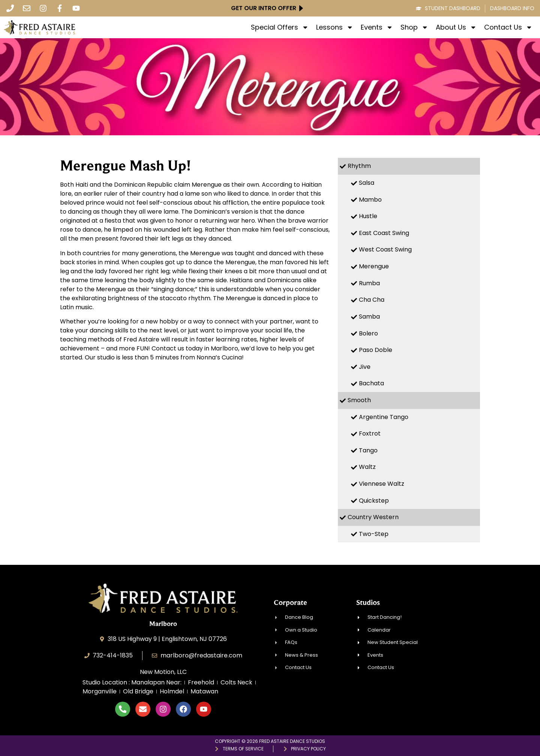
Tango (368, 450)
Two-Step (374, 534)
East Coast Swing (384, 233)
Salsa (367, 183)
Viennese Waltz (382, 484)
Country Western (373, 517)
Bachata (371, 383)
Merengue (374, 266)
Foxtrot (370, 433)
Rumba (369, 283)
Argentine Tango (384, 417)
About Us (456, 27)
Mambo (370, 200)
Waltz (367, 467)
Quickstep (374, 501)
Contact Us (508, 27)
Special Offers (280, 27)
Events (377, 27)
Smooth (359, 400)
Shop (414, 27)
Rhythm (359, 166)
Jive (365, 367)
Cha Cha (372, 300)
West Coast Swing (385, 249)
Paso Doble (376, 350)
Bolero (368, 333)
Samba (369, 317)
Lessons (335, 27)
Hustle (368, 216)
